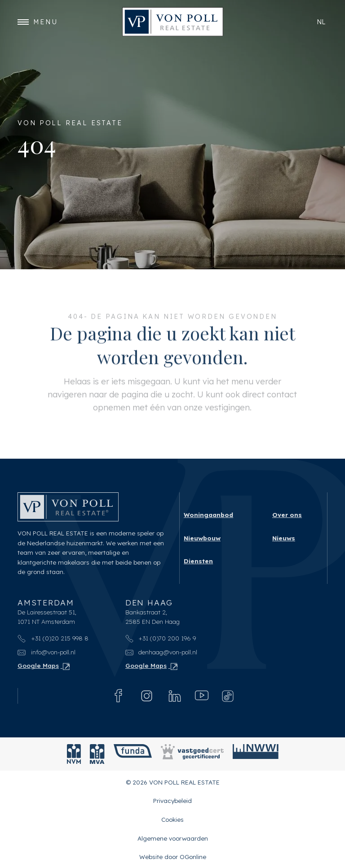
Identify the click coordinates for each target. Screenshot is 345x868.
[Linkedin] (175, 696)
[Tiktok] (228, 696)
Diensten (198, 561)
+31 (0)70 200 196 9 (161, 638)
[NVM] (74, 754)
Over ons (287, 515)
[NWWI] (256, 754)
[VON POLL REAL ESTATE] (173, 22)
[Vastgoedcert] (192, 754)
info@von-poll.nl (46, 652)
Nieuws (284, 537)
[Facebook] (119, 696)
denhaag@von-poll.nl (161, 652)
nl (321, 22)
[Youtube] (202, 696)
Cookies (172, 819)
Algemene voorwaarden (173, 838)
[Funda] (133, 754)
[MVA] (97, 754)
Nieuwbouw (202, 537)
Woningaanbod (208, 515)
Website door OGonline (173, 857)
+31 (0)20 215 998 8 (53, 638)
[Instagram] (147, 696)
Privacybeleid (172, 800)
